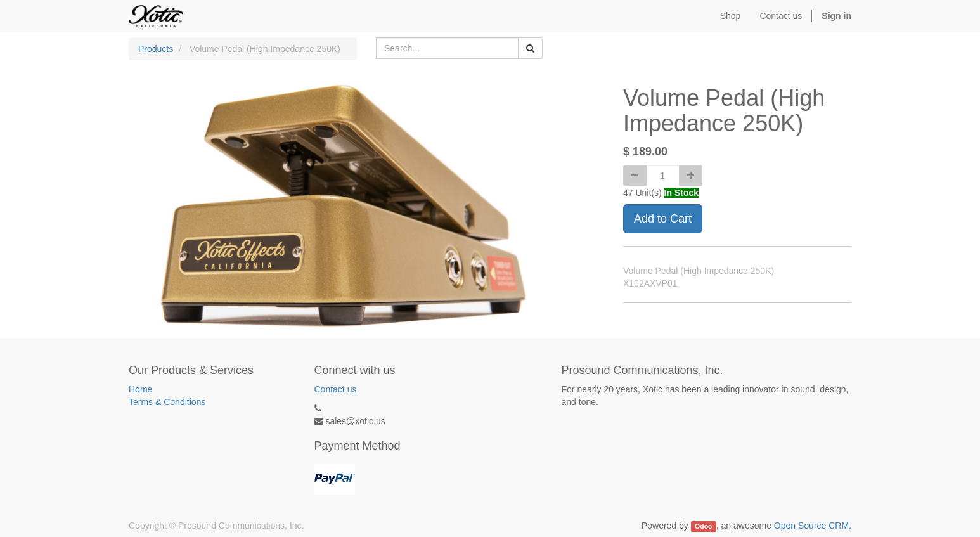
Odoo (703, 526)
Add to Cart (663, 219)
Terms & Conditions (167, 402)
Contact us (336, 389)
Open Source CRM (811, 526)
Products (156, 49)
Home (140, 389)
